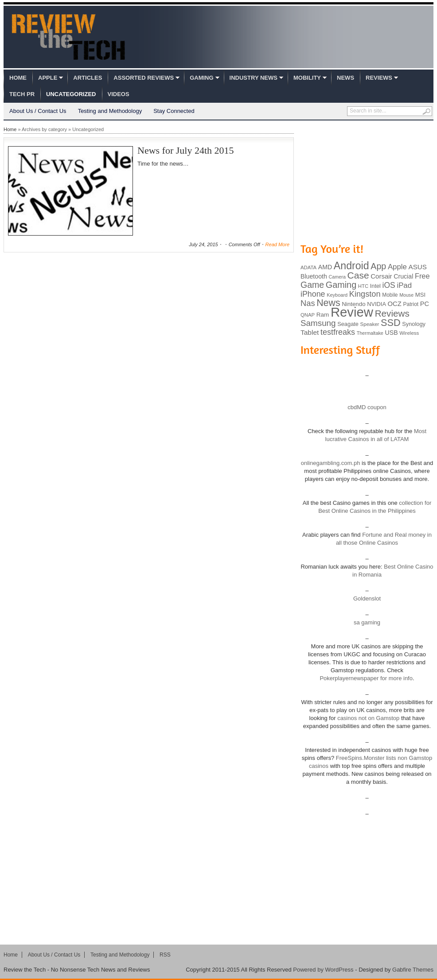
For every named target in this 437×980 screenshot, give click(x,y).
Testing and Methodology (110, 111)
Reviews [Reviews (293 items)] (392, 313)
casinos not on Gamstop (368, 718)
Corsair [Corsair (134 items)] (381, 276)
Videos (119, 94)
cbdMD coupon (367, 407)
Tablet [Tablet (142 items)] (310, 332)
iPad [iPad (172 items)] (404, 285)
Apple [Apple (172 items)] (397, 267)
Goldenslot (367, 598)
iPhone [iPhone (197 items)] (313, 294)
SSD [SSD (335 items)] (391, 323)
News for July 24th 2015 (186, 150)
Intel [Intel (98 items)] (375, 286)
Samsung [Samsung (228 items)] (318, 323)
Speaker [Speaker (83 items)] (370, 324)
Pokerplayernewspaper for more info (366, 678)
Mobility (307, 78)
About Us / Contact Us (38, 111)
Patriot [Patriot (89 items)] (411, 304)
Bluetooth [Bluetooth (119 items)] (314, 276)
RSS (165, 955)
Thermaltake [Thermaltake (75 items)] (370, 333)
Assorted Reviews (144, 78)
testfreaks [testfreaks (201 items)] (338, 332)
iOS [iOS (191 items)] (389, 285)
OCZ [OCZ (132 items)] (395, 304)
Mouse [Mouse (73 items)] (406, 295)
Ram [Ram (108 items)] (323, 315)
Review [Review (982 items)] (352, 312)
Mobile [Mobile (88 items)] (390, 295)
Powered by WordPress (323, 970)
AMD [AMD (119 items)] (325, 267)
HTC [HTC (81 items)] (363, 286)
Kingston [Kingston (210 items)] (365, 294)
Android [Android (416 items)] (351, 266)
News (345, 78)
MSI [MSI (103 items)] (420, 295)
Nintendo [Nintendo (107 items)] (353, 304)
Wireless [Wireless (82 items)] (409, 333)
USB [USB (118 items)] (391, 333)
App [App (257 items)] (378, 266)
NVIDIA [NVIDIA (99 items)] (377, 304)
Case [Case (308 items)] (358, 275)
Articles (88, 78)
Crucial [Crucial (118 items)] (403, 276)
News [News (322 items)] (328, 303)
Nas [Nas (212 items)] (308, 303)
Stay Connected (174, 111)
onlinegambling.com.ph (331, 463)
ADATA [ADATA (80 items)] (308, 267)
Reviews (379, 78)
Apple (48, 78)
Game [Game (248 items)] (312, 285)
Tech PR (22, 94)
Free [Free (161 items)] (422, 276)
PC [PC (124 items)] (425, 304)
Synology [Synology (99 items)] (414, 324)
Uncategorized (71, 94)
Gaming (201, 78)
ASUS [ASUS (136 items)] (418, 267)
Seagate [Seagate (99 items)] (348, 324)
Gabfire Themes (413, 970)
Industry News (254, 78)
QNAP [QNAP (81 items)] (308, 315)
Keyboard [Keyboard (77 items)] (337, 295)
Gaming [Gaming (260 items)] (341, 285)
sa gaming (367, 622)
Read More (277, 244)
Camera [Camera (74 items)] (337, 277)
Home (18, 78)
